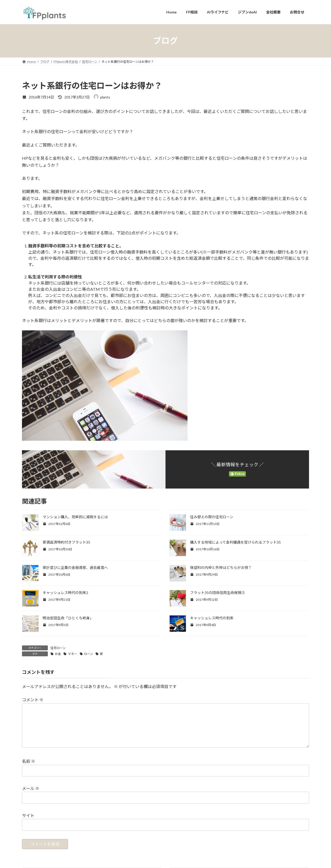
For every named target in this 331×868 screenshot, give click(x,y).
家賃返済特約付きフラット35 (66, 542)
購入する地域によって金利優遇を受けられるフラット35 (235, 542)
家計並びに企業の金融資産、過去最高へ (75, 568)
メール (31, 797)
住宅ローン (58, 648)
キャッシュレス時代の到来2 (65, 593)
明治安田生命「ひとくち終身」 (68, 618)
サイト (28, 824)
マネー (72, 654)
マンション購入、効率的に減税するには (75, 517)
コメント (33, 700)
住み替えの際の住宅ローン (212, 517)
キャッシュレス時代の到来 (212, 618)
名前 (29, 770)
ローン (89, 654)
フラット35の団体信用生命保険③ (217, 593)
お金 (58, 654)
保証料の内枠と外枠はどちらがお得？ (221, 568)
